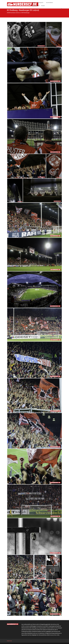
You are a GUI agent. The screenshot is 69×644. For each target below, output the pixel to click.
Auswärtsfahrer (49, 3)
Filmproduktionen (36, 6)
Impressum (9, 641)
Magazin (34, 3)
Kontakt (43, 6)
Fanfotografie (40, 3)
